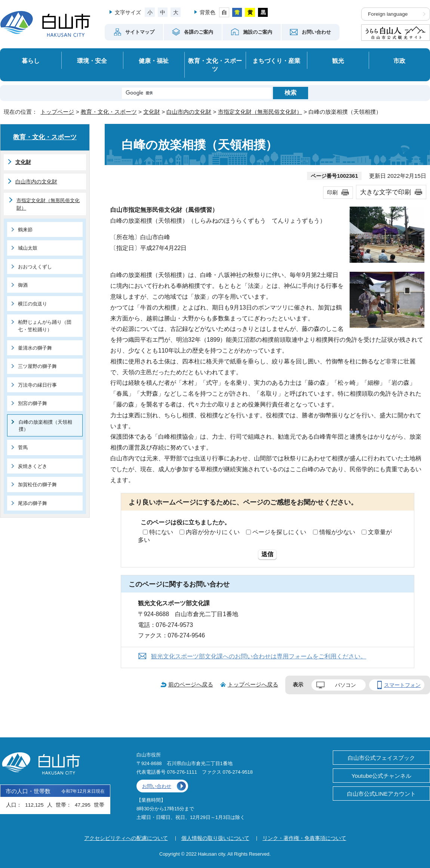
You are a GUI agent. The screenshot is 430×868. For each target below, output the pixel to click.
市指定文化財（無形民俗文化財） (260, 112)
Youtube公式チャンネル (381, 776)
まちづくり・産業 (276, 61)
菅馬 (23, 447)
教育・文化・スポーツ (215, 65)
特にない (161, 532)
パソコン (345, 685)
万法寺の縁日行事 (37, 385)
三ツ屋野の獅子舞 (37, 366)
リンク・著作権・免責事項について (304, 838)
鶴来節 (25, 230)
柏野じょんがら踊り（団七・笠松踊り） (45, 326)
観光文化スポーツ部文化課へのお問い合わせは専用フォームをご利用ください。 (259, 656)
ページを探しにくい (279, 532)
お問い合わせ (157, 786)
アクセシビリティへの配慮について (126, 838)
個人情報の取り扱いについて (215, 838)
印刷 (332, 192)
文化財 (152, 112)
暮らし (31, 61)
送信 (267, 554)
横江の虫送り (33, 304)
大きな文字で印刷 (386, 192)
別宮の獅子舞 (33, 403)
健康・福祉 (154, 61)
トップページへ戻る (253, 684)
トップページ (57, 112)
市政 (399, 61)
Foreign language (388, 14)
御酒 (23, 285)
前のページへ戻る (191, 684)
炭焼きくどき (33, 466)
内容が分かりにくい (213, 532)
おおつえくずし (35, 267)
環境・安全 (92, 61)
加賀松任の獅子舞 (37, 485)
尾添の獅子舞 (33, 503)
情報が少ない (337, 532)
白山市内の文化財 (189, 112)
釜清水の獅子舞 (35, 348)
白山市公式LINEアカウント (381, 794)
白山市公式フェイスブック (381, 758)
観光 (338, 61)
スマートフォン (402, 685)
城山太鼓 (28, 248)
